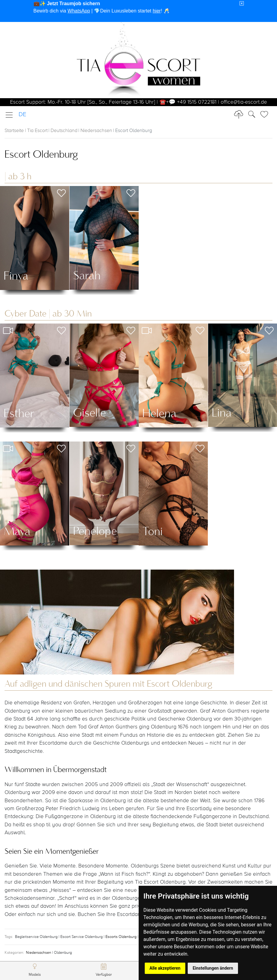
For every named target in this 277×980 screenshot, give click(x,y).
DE (22, 114)
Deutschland (64, 131)
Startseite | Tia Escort (26, 131)
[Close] (242, 4)
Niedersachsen (96, 131)
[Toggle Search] (266, 114)
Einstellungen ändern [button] (213, 968)
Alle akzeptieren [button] (165, 968)
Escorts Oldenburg (121, 937)
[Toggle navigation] (11, 115)
